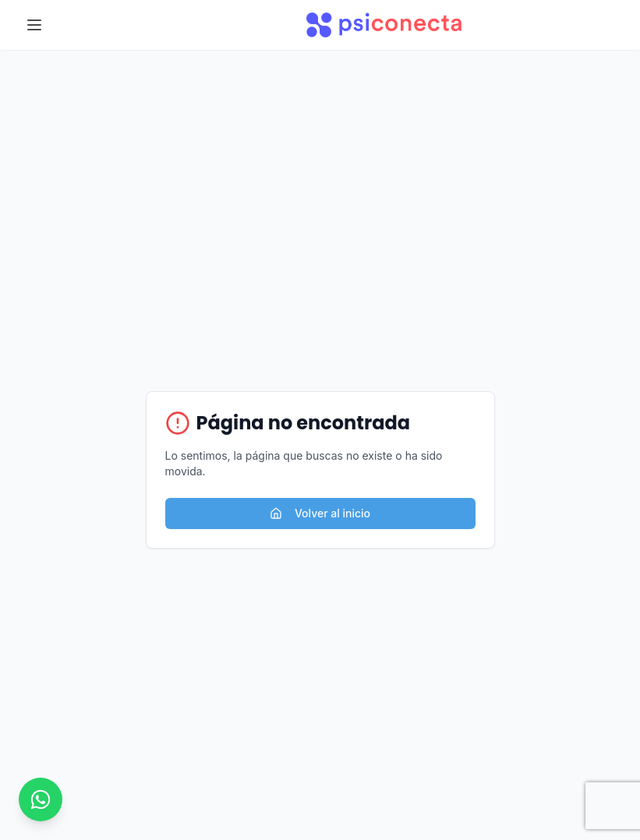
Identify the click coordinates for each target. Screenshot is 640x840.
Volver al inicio (320, 513)
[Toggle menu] (34, 25)
